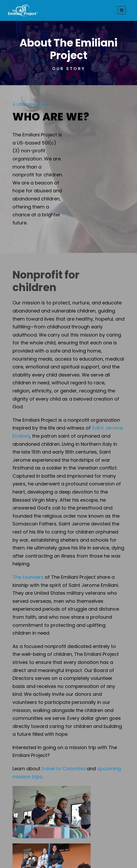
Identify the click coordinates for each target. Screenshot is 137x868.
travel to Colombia (64, 769)
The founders (28, 577)
